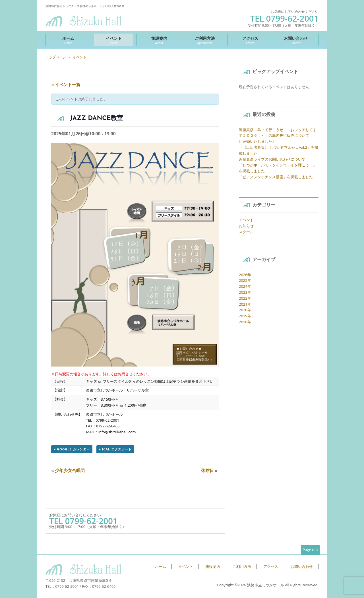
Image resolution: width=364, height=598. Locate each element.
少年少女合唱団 (68, 470)
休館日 (209, 470)
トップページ (56, 57)
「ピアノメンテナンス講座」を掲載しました (276, 177)
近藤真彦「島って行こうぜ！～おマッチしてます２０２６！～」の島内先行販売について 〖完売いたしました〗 (278, 136)
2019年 (245, 316)
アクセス (250, 40)
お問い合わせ (296, 40)
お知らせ (246, 226)
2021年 (245, 304)
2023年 (245, 292)
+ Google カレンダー (72, 449)
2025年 (245, 280)
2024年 (245, 286)
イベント (114, 40)
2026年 (245, 275)
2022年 (245, 298)
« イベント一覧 (66, 84)
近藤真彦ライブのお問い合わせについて (272, 159)
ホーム (68, 40)
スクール (246, 232)
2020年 (245, 310)
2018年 (245, 322)
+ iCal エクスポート (115, 449)
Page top (310, 550)
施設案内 (159, 40)
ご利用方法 (205, 40)
